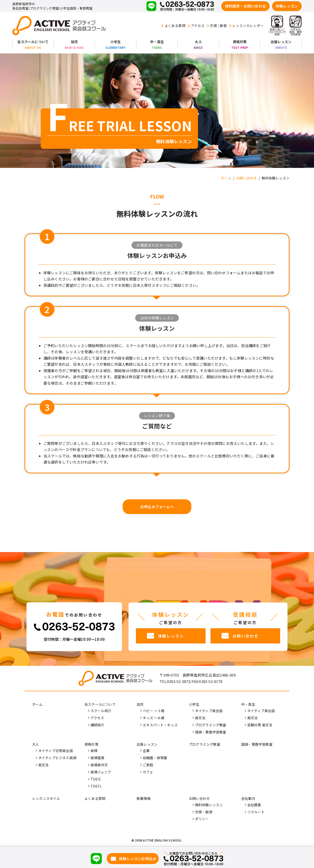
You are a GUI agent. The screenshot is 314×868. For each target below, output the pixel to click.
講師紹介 (98, 725)
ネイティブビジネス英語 (57, 758)
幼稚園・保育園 (155, 758)
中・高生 (157, 42)
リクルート (256, 812)
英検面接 (98, 758)
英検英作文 (99, 765)
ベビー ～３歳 (154, 711)
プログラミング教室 (211, 725)
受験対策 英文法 (260, 725)
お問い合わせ (199, 798)
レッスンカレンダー (247, 25)
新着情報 (144, 798)
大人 (198, 42)
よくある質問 (173, 25)
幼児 (74, 42)
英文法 (200, 718)
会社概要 (254, 805)
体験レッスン (287, 6)
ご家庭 (148, 765)
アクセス (196, 25)
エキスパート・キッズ (160, 725)
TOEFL (96, 786)
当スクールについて (33, 42)
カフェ (148, 772)
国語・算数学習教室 (211, 732)
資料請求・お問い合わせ (245, 6)
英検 (94, 751)
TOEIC (96, 779)
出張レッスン (281, 42)
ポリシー (202, 819)
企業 (146, 751)
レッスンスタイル (46, 798)
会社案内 (248, 798)
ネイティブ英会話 (209, 711)
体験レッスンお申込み (138, 859)
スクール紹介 (101, 711)
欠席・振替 (204, 812)
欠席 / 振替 (217, 25)
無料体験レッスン (209, 805)
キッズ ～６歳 (154, 718)
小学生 (116, 42)
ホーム (37, 704)
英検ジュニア (101, 772)
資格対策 (240, 42)
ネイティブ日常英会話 (56, 751)
